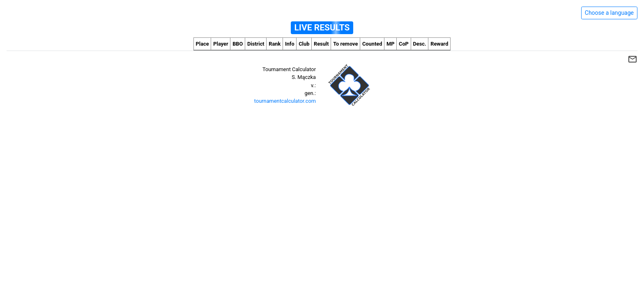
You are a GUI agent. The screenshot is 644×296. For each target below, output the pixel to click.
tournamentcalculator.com (285, 101)
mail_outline (632, 59)
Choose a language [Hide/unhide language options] (609, 13)
